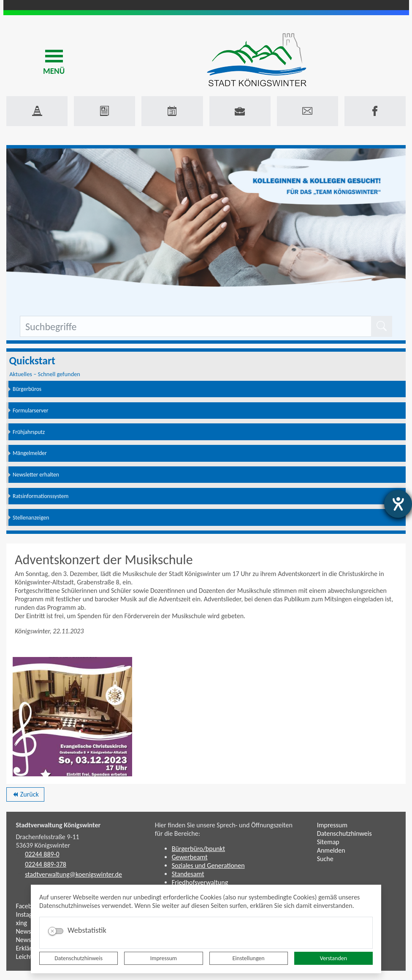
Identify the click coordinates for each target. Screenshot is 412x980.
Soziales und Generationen (208, 866)
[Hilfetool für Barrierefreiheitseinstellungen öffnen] (398, 504)
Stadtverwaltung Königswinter (58, 825)
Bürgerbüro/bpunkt (198, 849)
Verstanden (333, 958)
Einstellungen (249, 958)
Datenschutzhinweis (79, 958)
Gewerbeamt (190, 857)
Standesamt (188, 874)
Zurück (25, 796)
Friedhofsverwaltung (200, 882)
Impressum (164, 958)
